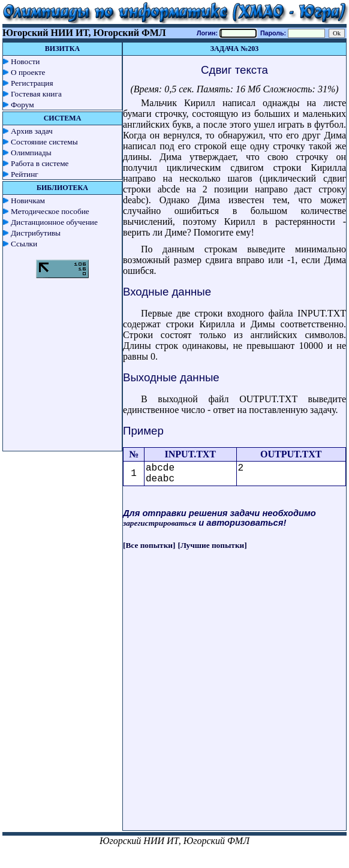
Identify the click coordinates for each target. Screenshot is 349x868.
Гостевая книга (36, 94)
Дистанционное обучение (54, 222)
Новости (25, 61)
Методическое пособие (50, 211)
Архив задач (32, 131)
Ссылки (24, 244)
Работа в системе (40, 163)
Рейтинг (25, 174)
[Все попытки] (149, 545)
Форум (22, 105)
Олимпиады (31, 153)
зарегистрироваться (160, 523)
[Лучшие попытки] (213, 545)
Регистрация (32, 83)
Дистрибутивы (36, 233)
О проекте (28, 72)
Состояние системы (44, 142)
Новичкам (28, 201)
